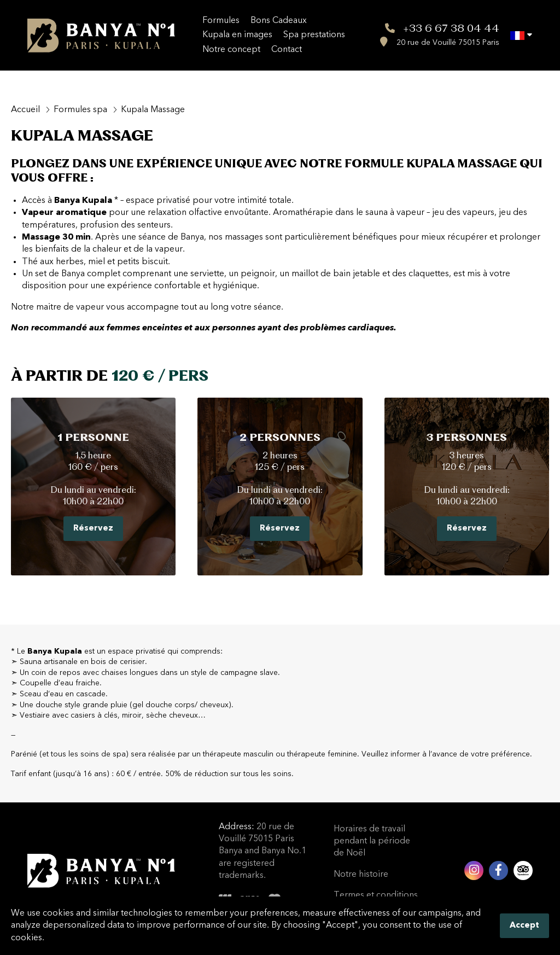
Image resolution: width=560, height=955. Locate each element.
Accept (524, 926)
